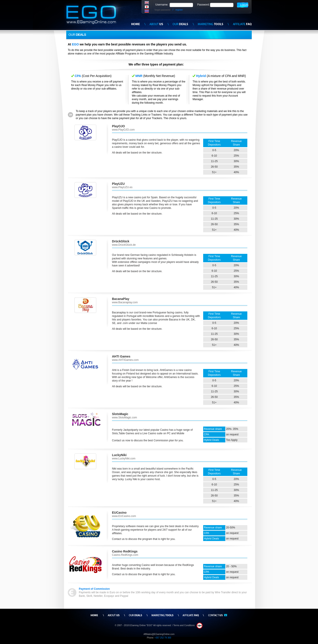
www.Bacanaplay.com (125, 302)
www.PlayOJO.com (123, 130)
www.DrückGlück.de (124, 245)
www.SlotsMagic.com (124, 417)
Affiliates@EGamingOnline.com (159, 634)
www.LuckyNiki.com (124, 459)
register (179, 10)
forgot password (162, 10)
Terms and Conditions (184, 625)
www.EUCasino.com (124, 516)
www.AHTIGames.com (125, 360)
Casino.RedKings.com (125, 555)
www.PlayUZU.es (122, 187)
